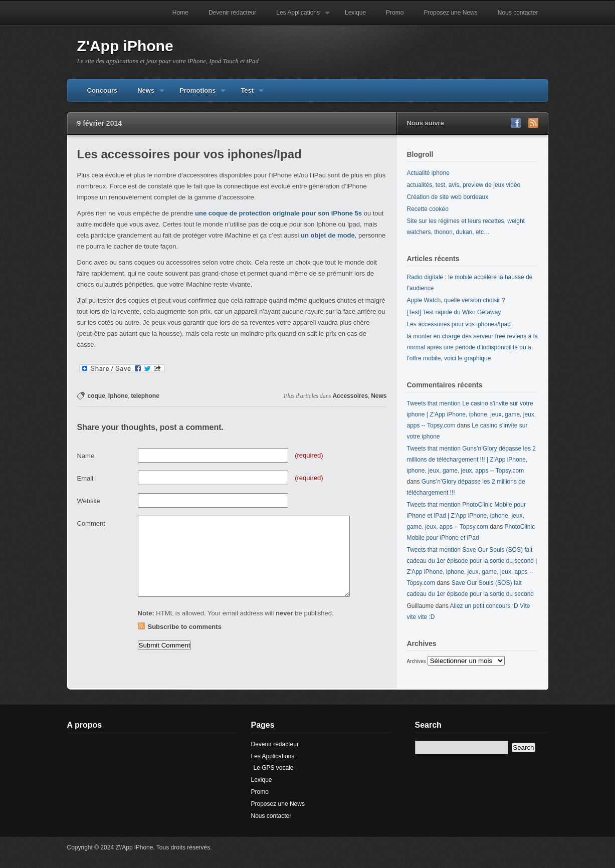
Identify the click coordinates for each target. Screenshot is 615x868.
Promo (395, 13)
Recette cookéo (428, 209)
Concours (102, 90)
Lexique (355, 13)
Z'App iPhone (125, 46)
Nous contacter (518, 13)
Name (86, 456)
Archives (417, 661)
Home (180, 13)
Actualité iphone (428, 173)
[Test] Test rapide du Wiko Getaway (454, 312)
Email (85, 478)
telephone (145, 396)
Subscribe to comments (185, 627)
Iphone (118, 396)
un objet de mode (328, 235)
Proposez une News (450, 13)
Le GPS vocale (274, 768)
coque (96, 396)
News (146, 94)
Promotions (197, 94)
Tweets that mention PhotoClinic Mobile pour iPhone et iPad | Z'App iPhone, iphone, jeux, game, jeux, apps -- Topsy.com (466, 516)
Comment (91, 523)
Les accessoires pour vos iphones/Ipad (459, 324)
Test (247, 94)
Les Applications (298, 17)
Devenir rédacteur (232, 13)
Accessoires (350, 396)
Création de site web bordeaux (448, 197)
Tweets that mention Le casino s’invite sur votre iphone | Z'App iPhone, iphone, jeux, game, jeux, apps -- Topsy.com (472, 414)
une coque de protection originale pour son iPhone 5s (278, 213)
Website (89, 501)
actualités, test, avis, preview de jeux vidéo (464, 185)
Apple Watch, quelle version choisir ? (456, 300)
